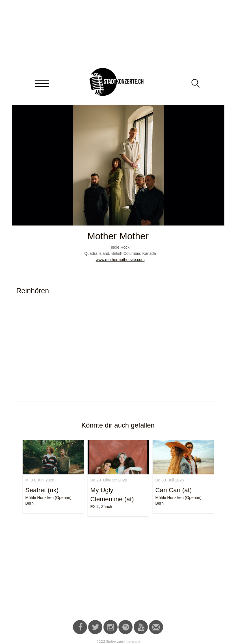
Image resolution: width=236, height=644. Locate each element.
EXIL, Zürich (101, 507)
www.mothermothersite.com (120, 260)
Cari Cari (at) (174, 490)
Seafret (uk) (42, 490)
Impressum (133, 642)
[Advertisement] (118, 569)
